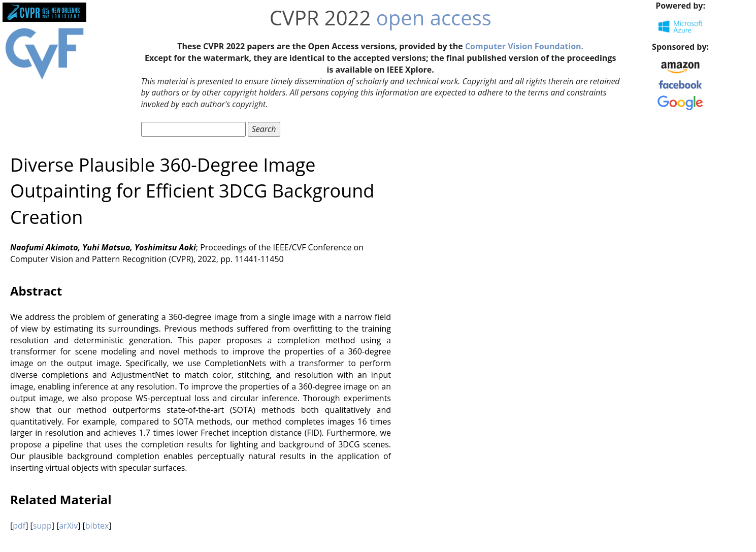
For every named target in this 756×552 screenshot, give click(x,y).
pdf (19, 526)
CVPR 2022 (320, 18)
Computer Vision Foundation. (524, 46)
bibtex (97, 526)
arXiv (68, 526)
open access (434, 18)
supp (42, 526)
